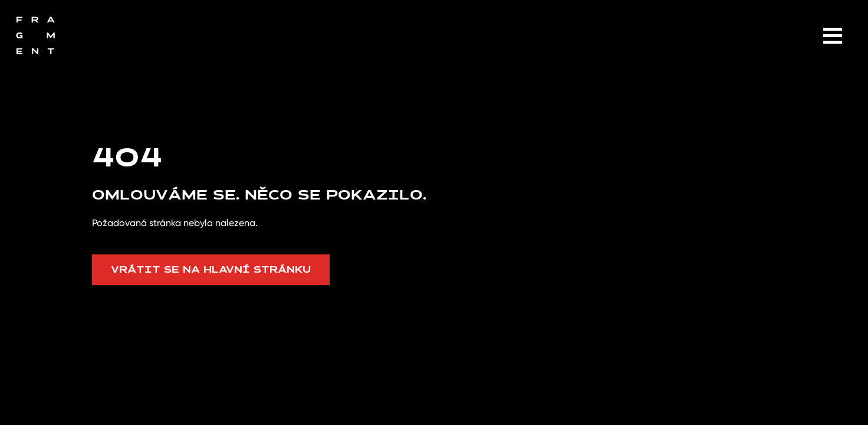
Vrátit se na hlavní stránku (211, 269)
